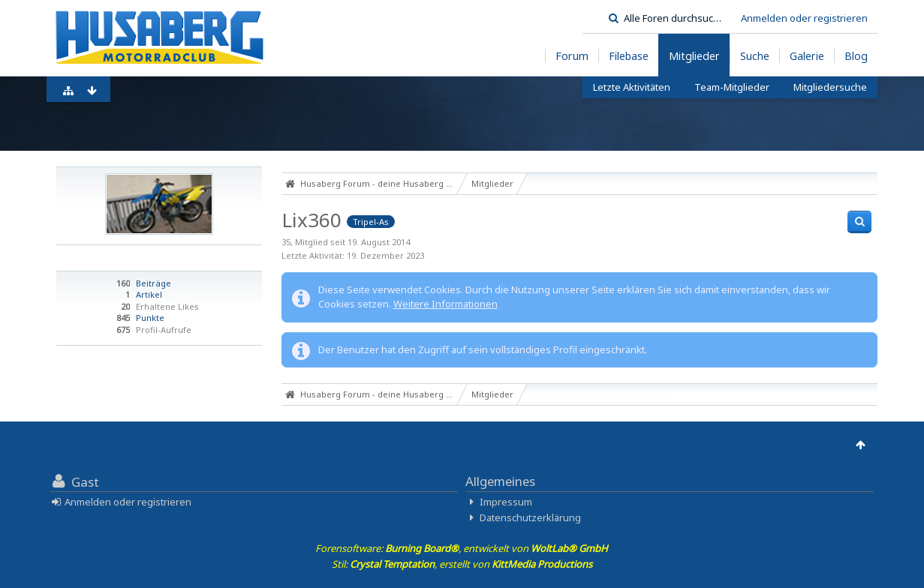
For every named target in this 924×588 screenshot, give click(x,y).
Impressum (506, 502)
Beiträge (153, 283)
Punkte (150, 318)
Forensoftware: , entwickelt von (462, 548)
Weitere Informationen (445, 304)
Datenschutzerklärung (530, 517)
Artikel (149, 294)
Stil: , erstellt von (462, 564)
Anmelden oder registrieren (804, 18)
